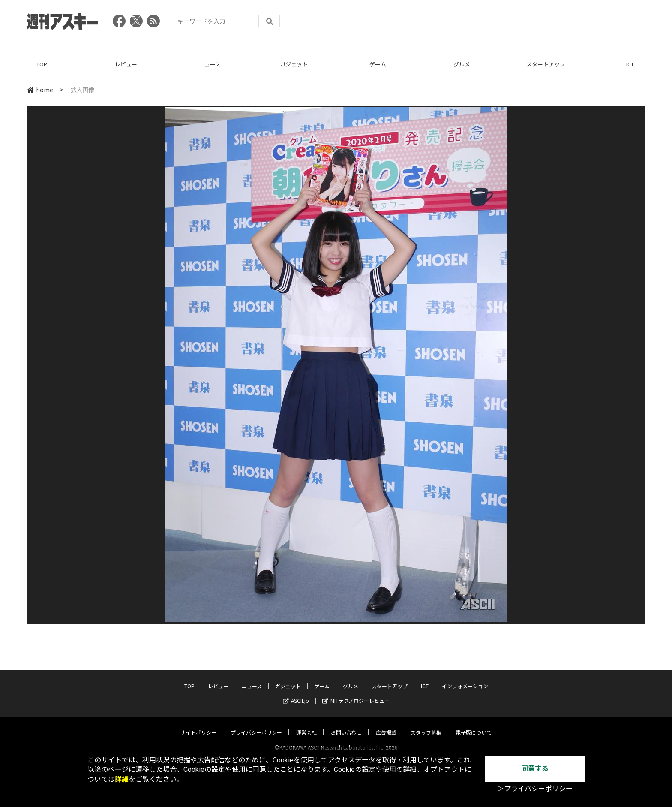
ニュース (210, 64)
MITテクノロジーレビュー (356, 693)
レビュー (126, 64)
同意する (535, 769)
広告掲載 (386, 724)
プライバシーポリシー (256, 724)
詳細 (122, 779)
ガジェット (294, 64)
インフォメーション (465, 678)
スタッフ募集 (426, 724)
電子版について (474, 724)
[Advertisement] (489, 24)
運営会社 (306, 724)
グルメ (462, 64)
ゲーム (378, 64)
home (40, 90)
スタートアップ (546, 64)
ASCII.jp (296, 693)
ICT (630, 64)
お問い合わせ (346, 724)
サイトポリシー (198, 724)
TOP (42, 64)
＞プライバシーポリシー (535, 789)
